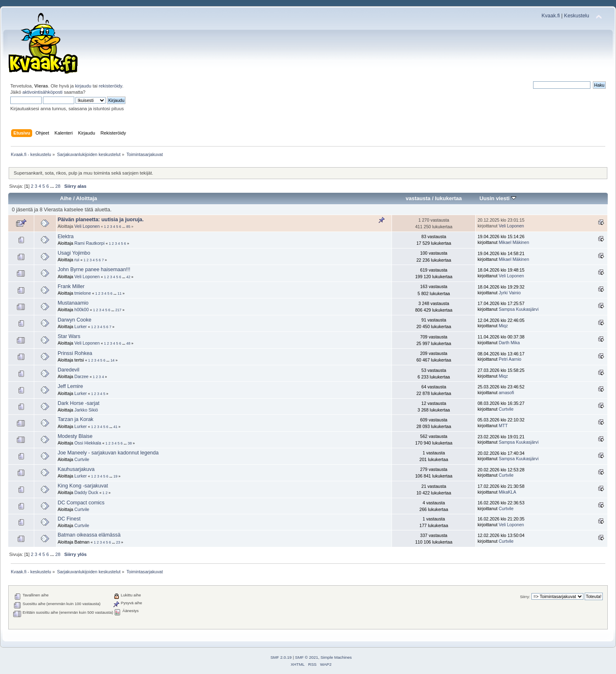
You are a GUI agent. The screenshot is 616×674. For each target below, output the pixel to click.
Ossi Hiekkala (88, 443)
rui (77, 260)
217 (118, 310)
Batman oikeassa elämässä (89, 535)
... (53, 186)
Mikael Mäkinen (514, 242)
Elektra (66, 236)
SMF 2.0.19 (281, 657)
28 (58, 186)
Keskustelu (577, 16)
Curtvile (506, 409)
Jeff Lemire (70, 386)
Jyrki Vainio (510, 293)
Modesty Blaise (75, 436)
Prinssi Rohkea (75, 353)
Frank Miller (71, 286)
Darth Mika (509, 343)
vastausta (418, 198)
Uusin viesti (498, 198)
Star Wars (69, 336)
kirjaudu (83, 86)
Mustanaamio (73, 303)
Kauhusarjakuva (76, 469)
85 (128, 227)
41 (116, 427)
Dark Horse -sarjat (79, 403)
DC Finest (69, 519)
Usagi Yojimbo (74, 253)
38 (130, 443)
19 (116, 476)
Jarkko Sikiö (86, 410)
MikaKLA (507, 492)
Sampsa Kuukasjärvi (519, 309)
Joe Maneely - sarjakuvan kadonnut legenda (108, 453)
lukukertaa (448, 198)
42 (128, 277)
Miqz (503, 326)
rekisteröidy (110, 86)
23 (118, 542)
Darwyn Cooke (75, 320)
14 (113, 360)
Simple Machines (336, 657)
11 (120, 293)
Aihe (66, 198)
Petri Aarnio (510, 359)
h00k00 (81, 310)
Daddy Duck (86, 492)
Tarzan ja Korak (76, 419)
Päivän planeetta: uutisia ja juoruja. (101, 220)
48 (128, 343)
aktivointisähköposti (42, 92)
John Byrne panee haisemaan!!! (94, 270)
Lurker (80, 326)
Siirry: (525, 597)
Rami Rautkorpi (89, 243)
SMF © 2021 (307, 657)
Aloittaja (86, 198)
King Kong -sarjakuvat (83, 486)
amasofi (506, 393)
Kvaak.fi (551, 16)
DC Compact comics (81, 503)
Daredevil (69, 370)
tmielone (83, 293)
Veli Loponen (87, 226)
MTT (503, 426)
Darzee (81, 376)
